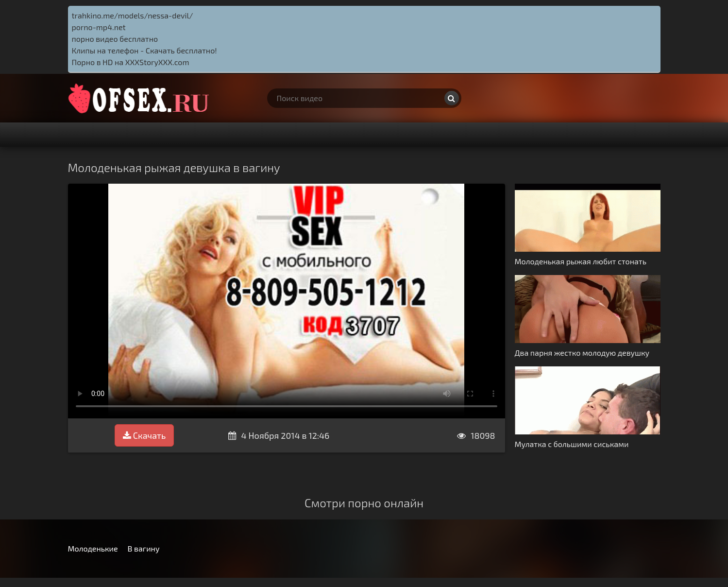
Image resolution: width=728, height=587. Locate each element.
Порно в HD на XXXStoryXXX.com (131, 62)
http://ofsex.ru (141, 98)
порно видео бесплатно (115, 39)
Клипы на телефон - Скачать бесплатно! (144, 50)
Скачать (144, 435)
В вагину (144, 548)
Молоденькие (93, 548)
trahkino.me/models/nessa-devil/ (133, 15)
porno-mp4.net (99, 27)
